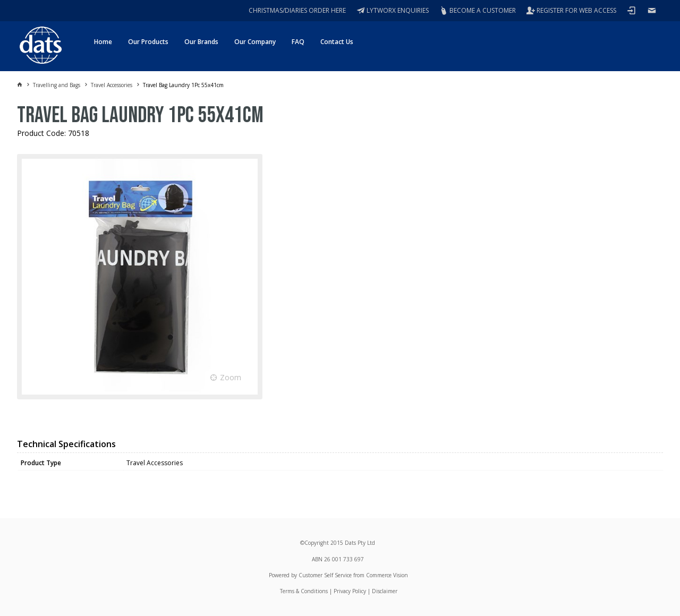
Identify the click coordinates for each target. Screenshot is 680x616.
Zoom (231, 377)
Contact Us (337, 42)
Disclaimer (385, 591)
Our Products (148, 42)
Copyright (317, 543)
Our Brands (201, 42)
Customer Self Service (325, 575)
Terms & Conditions (304, 591)
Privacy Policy (350, 591)
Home (103, 42)
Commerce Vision (387, 575)
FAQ (298, 42)
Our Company (255, 42)
